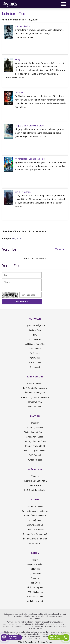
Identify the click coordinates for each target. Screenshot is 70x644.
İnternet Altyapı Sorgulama (35, 539)
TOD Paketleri (35, 339)
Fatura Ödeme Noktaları (35, 516)
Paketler (35, 423)
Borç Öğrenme (35, 520)
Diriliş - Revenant (23, 192)
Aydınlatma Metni (35, 601)
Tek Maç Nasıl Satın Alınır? (35, 534)
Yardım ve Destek (35, 506)
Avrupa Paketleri (35, 460)
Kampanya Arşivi (35, 402)
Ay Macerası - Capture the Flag (30, 159)
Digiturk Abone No (35, 525)
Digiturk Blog (35, 330)
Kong (17, 59)
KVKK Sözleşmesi (35, 592)
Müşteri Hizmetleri (35, 564)
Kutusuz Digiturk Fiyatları (35, 451)
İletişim (35, 560)
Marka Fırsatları (35, 407)
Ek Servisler (35, 353)
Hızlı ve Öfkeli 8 (22, 26)
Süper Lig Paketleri (35, 428)
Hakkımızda (35, 569)
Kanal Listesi (35, 362)
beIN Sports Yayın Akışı (35, 344)
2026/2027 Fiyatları (35, 437)
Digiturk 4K (35, 367)
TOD (35, 335)
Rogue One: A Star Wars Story (29, 126)
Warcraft (19, 93)
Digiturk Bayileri (35, 574)
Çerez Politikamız (35, 597)
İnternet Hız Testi (35, 543)
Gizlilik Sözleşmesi (35, 587)
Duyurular (17, 239)
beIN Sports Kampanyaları (35, 388)
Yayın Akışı (35, 358)
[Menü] (64, 4)
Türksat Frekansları (35, 530)
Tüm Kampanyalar (35, 383)
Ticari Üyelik (35, 583)
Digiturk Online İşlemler (35, 326)
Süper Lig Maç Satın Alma (35, 481)
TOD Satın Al (35, 455)
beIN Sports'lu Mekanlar (35, 490)
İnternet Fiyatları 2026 (35, 446)
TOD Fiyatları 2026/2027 (35, 441)
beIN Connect (35, 349)
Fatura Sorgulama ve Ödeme (35, 511)
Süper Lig (35, 476)
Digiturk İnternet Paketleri (35, 432)
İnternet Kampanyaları (35, 393)
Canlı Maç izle (35, 485)
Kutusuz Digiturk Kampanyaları (35, 397)
